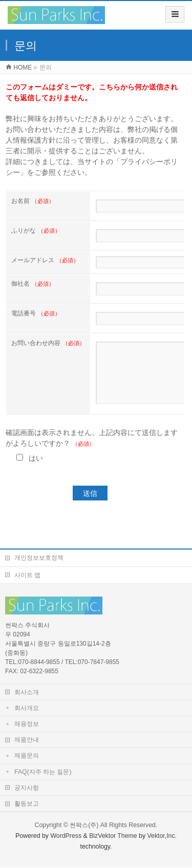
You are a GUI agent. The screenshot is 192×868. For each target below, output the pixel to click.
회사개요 (27, 709)
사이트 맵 (27, 576)
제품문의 (27, 756)
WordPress (66, 836)
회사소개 (27, 693)
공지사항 (27, 788)
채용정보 (27, 724)
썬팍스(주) (84, 826)
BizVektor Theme (113, 836)
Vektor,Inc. (162, 836)
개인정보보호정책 (39, 558)
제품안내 (27, 740)
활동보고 (27, 804)
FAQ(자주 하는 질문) (43, 772)
